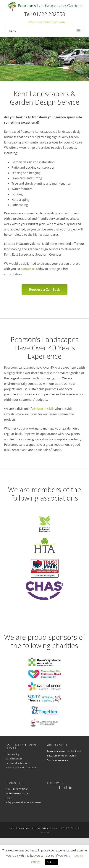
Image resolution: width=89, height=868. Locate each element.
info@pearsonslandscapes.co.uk (47, 22)
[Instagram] (65, 787)
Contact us (23, 828)
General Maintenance (17, 763)
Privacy (46, 828)
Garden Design (14, 759)
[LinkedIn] (71, 787)
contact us (28, 269)
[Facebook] (60, 787)
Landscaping (13, 754)
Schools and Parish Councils (21, 767)
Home (12, 828)
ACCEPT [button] (51, 862)
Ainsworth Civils (43, 409)
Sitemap (35, 828)
